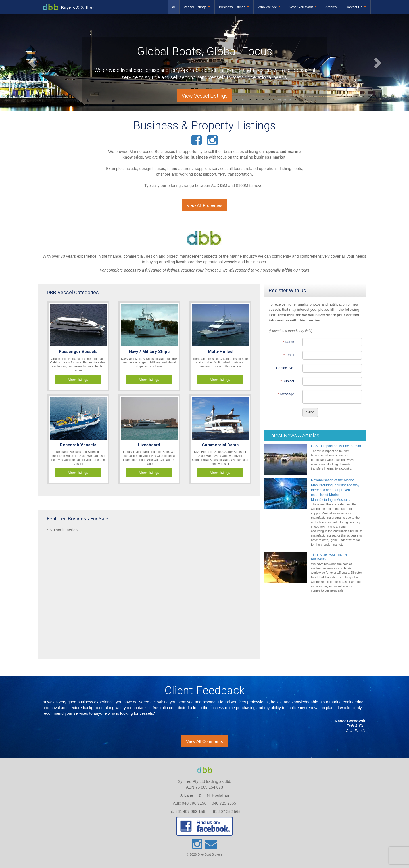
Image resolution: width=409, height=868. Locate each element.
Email (290, 355)
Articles (331, 7)
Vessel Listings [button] (197, 7)
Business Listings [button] (234, 7)
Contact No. (285, 368)
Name (289, 342)
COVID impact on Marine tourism (336, 446)
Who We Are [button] (269, 7)
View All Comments (205, 741)
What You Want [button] (303, 7)
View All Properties (205, 205)
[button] (31, 63)
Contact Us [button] (356, 7)
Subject (288, 381)
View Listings (78, 380)
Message (287, 394)
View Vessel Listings (205, 96)
